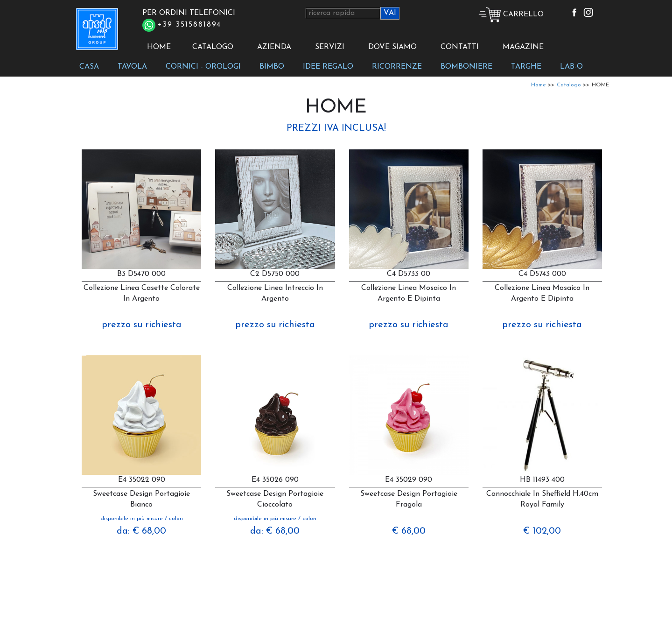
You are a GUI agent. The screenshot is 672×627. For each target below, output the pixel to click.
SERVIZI (330, 47)
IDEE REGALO (328, 67)
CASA (89, 67)
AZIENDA (274, 47)
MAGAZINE (523, 47)
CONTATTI (460, 47)
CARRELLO (511, 14)
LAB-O (571, 67)
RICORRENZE (397, 67)
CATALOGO (213, 47)
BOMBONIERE (466, 67)
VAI (390, 13)
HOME (159, 47)
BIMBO (272, 67)
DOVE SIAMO (392, 47)
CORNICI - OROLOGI (203, 67)
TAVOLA (132, 67)
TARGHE (526, 67)
